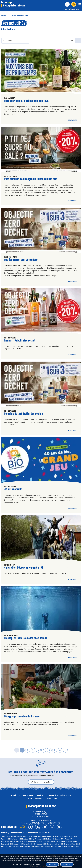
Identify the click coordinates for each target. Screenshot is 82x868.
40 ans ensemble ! (14, 489)
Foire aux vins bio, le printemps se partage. (27, 101)
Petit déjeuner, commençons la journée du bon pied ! (31, 179)
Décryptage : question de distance (22, 716)
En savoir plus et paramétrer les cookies (26, 864)
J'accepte (67, 864)
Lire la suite (72, 120)
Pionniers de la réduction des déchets (24, 414)
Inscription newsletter (41, 782)
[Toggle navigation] (80, 5)
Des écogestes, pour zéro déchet (21, 260)
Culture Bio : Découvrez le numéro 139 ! (24, 568)
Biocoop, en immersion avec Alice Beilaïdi (26, 638)
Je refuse (52, 864)
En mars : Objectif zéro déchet (20, 341)
